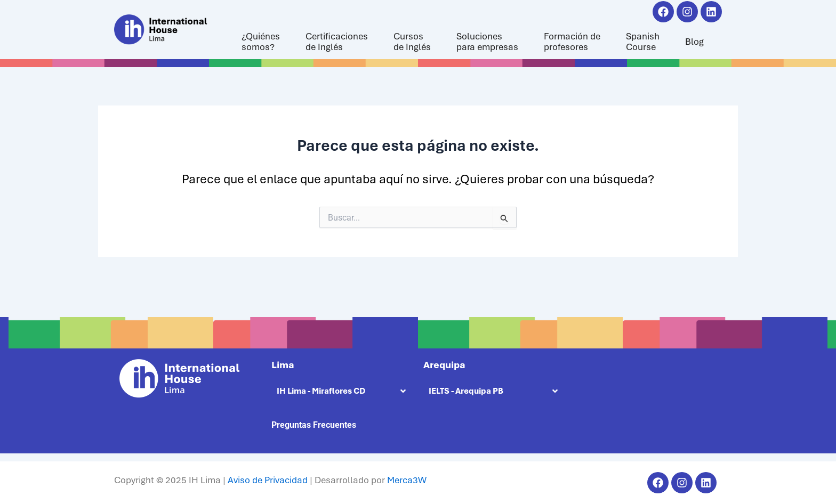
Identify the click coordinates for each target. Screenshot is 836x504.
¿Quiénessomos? (261, 42)
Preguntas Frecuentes (314, 425)
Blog (694, 42)
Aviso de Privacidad (268, 480)
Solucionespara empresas (487, 42)
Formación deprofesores (572, 42)
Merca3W (407, 480)
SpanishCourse (643, 42)
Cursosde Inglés (412, 42)
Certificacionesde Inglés (337, 42)
